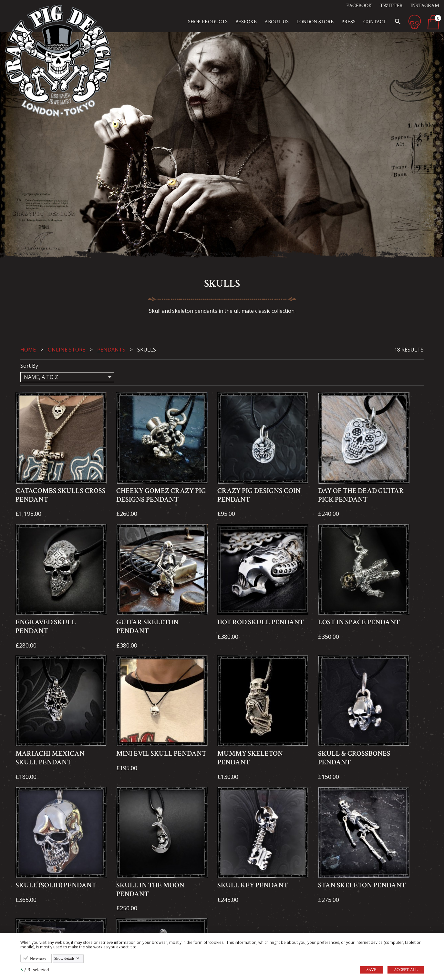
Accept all (406, 970)
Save (371, 970)
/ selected (35, 970)
